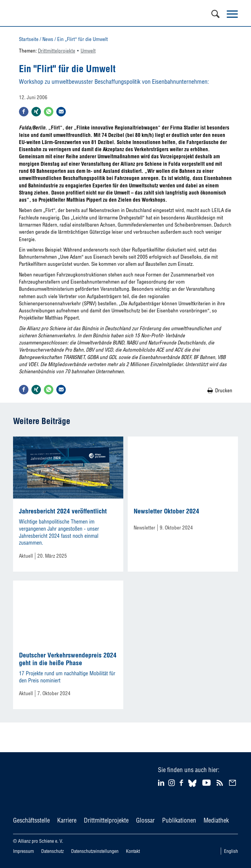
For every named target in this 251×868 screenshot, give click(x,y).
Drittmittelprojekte (57, 51)
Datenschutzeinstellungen (95, 851)
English (231, 851)
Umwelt (88, 51)
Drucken (224, 390)
